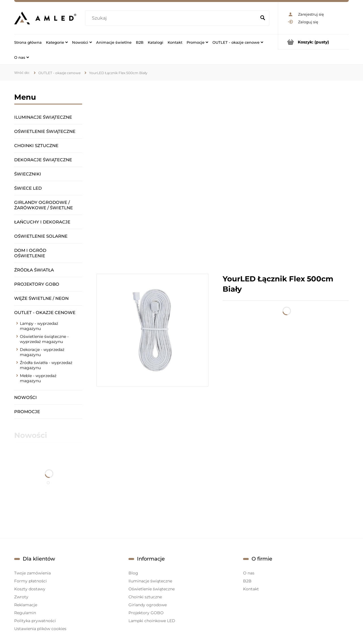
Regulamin (25, 613)
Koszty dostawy (30, 589)
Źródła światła (34, 270)
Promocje (27, 412)
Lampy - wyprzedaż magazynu (39, 326)
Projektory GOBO (37, 284)
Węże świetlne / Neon (41, 298)
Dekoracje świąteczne (43, 160)
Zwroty (21, 597)
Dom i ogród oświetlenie (30, 253)
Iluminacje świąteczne (43, 117)
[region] (223, 177)
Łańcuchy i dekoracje (42, 222)
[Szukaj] (263, 18)
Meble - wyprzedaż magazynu (38, 378)
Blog (133, 573)
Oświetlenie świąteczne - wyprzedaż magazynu (44, 339)
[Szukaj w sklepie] (172, 18)
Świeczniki (28, 174)
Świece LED (28, 188)
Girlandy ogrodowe (148, 605)
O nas (249, 573)
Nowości (26, 397)
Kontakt (251, 589)
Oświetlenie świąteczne (45, 131)
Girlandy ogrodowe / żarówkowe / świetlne (44, 205)
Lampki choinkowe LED (152, 621)
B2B (247, 581)
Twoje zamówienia (32, 573)
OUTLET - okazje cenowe (45, 312)
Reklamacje (26, 605)
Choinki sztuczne (36, 146)
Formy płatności (30, 581)
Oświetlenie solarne (41, 236)
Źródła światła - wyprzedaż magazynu (46, 365)
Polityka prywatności (35, 621)
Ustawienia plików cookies (40, 629)
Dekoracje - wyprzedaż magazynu (42, 352)
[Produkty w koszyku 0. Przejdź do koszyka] (314, 42)
